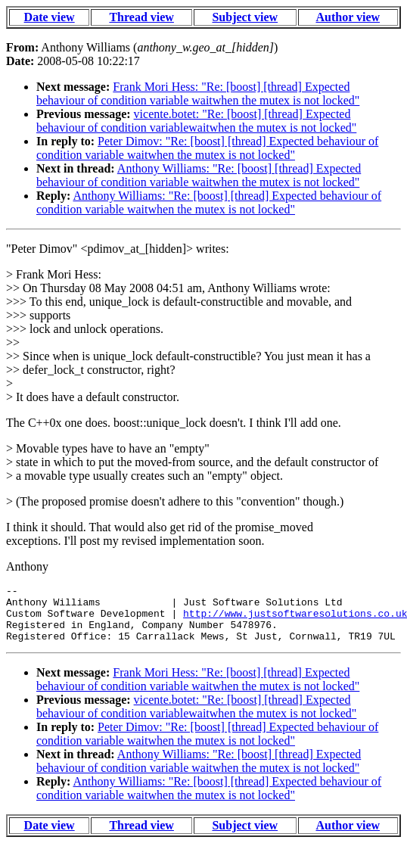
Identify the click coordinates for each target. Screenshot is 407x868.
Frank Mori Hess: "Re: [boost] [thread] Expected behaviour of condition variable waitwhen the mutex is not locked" (198, 93)
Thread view (141, 17)
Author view (348, 17)
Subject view (245, 17)
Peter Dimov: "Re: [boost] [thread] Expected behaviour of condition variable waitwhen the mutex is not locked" (207, 148)
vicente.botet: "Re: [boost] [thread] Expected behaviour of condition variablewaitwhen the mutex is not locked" (196, 121)
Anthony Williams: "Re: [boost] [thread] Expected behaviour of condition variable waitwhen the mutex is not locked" (199, 175)
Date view (50, 17)
